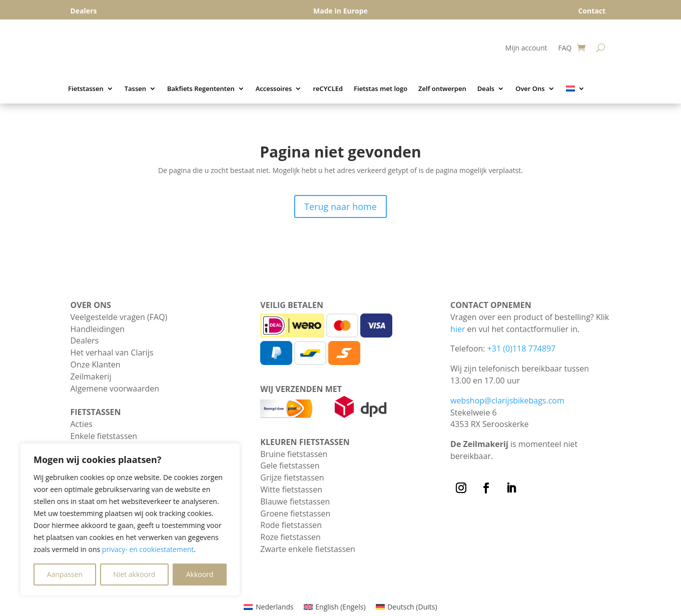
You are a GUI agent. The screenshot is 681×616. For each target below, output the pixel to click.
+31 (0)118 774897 (522, 348)
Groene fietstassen (295, 513)
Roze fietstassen (290, 537)
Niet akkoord (134, 574)
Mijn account (526, 48)
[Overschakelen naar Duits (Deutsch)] (407, 607)
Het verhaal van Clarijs (112, 352)
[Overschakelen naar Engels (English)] (335, 607)
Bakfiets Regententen (201, 89)
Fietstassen (86, 89)
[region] (130, 519)
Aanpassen (65, 574)
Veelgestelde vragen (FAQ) (119, 317)
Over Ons (530, 89)
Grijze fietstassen (292, 477)
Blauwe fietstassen (295, 501)
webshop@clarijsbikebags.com (507, 400)
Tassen (135, 89)
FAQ (565, 48)
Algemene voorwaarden (115, 388)
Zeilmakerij (91, 376)
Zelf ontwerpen (442, 89)
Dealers (85, 340)
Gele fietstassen (290, 465)
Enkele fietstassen (104, 436)
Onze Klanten (96, 364)
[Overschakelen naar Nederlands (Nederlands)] (268, 607)
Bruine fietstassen (294, 454)
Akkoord (200, 574)
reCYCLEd (328, 89)
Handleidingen (98, 329)
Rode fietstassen (291, 525)
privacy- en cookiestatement (148, 549)
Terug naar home (340, 206)
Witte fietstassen (291, 489)
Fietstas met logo (381, 89)
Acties (82, 424)
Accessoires (274, 89)
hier (458, 329)
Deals (486, 89)
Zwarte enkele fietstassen (308, 549)
